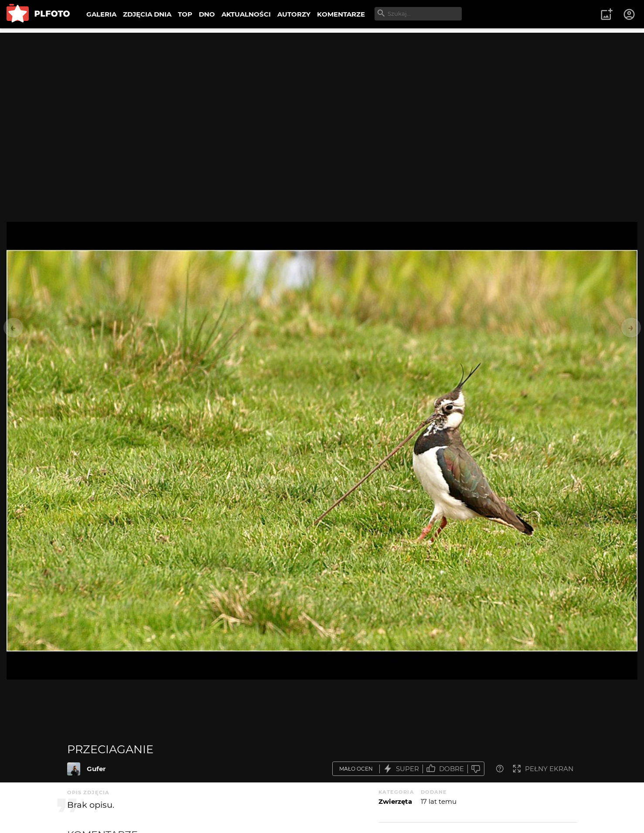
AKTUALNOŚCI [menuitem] (246, 14)
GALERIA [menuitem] (101, 14)
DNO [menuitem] (207, 14)
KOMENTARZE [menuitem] (341, 14)
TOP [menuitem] (185, 14)
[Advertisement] (322, 94)
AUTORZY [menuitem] (294, 14)
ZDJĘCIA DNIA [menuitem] (147, 14)
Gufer (96, 769)
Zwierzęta (395, 801)
